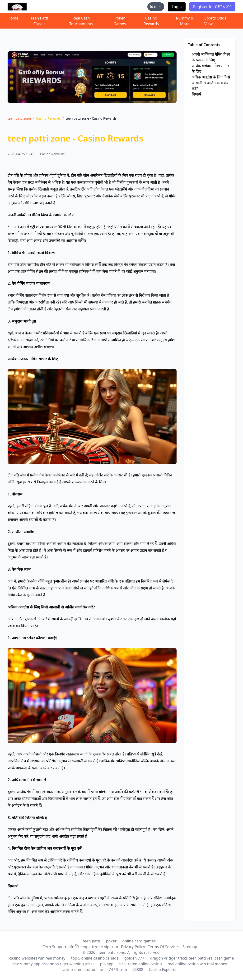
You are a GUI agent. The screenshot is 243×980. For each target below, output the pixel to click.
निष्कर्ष (196, 94)
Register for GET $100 (212, 7)
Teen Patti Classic (39, 21)
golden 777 (134, 958)
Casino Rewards (151, 21)
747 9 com (118, 970)
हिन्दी (156, 7)
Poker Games (120, 21)
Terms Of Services (164, 947)
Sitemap (190, 947)
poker (111, 941)
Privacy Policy (133, 947)
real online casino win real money (197, 964)
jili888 (138, 970)
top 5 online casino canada (95, 958)
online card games (139, 941)
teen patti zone (19, 118)
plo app (107, 964)
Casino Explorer (163, 970)
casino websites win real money (37, 958)
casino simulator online (82, 970)
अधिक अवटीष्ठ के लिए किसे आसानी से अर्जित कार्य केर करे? (211, 83)
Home (13, 18)
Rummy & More (185, 21)
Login (177, 7)
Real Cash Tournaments (81, 21)
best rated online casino (140, 964)
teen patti (91, 941)
